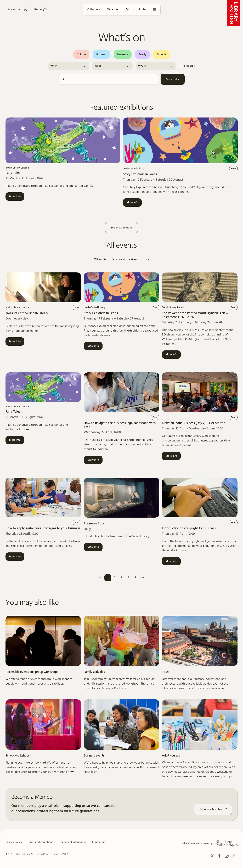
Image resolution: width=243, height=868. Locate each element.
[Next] (143, 578)
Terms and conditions (40, 842)
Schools (162, 55)
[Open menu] (155, 10)
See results (173, 79)
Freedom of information (73, 842)
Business (101, 55)
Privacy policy (14, 842)
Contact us (99, 842)
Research (123, 55)
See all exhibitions (121, 228)
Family (142, 55)
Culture (81, 55)
